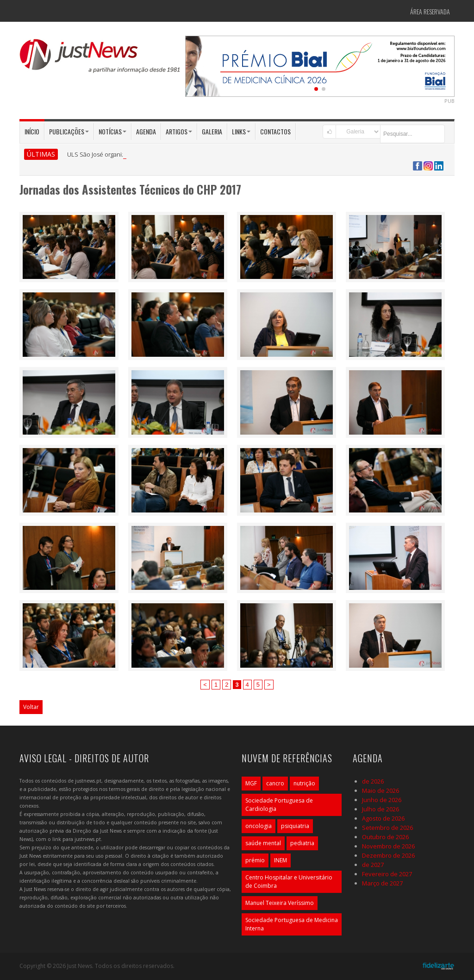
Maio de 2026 (380, 790)
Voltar (31, 707)
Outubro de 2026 (385, 837)
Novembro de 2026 (388, 846)
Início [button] (32, 131)
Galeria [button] (212, 131)
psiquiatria (295, 826)
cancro (275, 783)
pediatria (302, 843)
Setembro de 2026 (387, 828)
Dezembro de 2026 (388, 855)
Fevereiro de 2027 (387, 874)
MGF (251, 783)
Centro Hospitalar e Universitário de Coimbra (289, 882)
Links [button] (241, 131)
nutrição (304, 783)
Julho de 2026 (380, 809)
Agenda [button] (146, 131)
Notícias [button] (112, 131)
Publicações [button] (69, 131)
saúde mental (263, 843)
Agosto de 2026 (383, 818)
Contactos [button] (275, 131)
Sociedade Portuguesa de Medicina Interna (292, 924)
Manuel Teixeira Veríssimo (280, 903)
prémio (255, 860)
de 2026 (373, 781)
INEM (281, 860)
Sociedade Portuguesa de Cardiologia (279, 805)
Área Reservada (430, 11)
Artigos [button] (179, 131)
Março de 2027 (382, 883)
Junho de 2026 (382, 800)
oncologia (259, 826)
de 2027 (373, 865)
